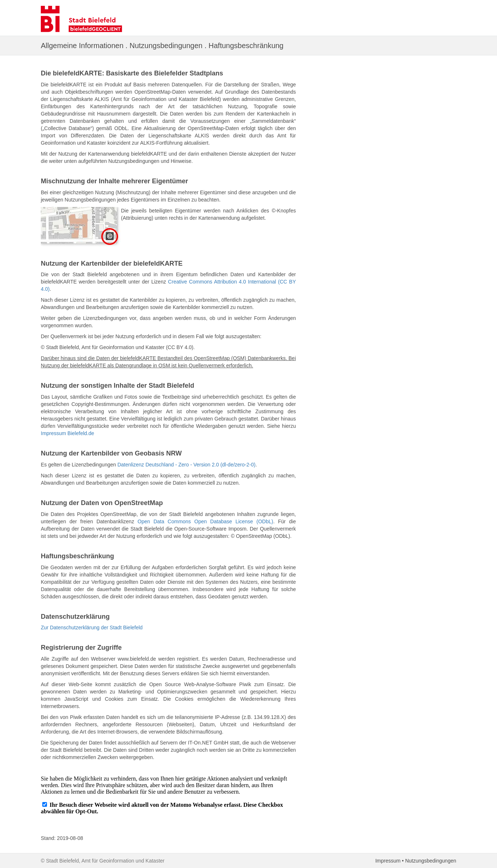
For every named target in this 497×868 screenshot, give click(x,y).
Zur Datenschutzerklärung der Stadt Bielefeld (92, 627)
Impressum (388, 861)
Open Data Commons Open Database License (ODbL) (206, 521)
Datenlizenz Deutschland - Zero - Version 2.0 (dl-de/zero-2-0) (186, 465)
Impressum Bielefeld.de (67, 433)
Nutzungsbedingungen (431, 861)
